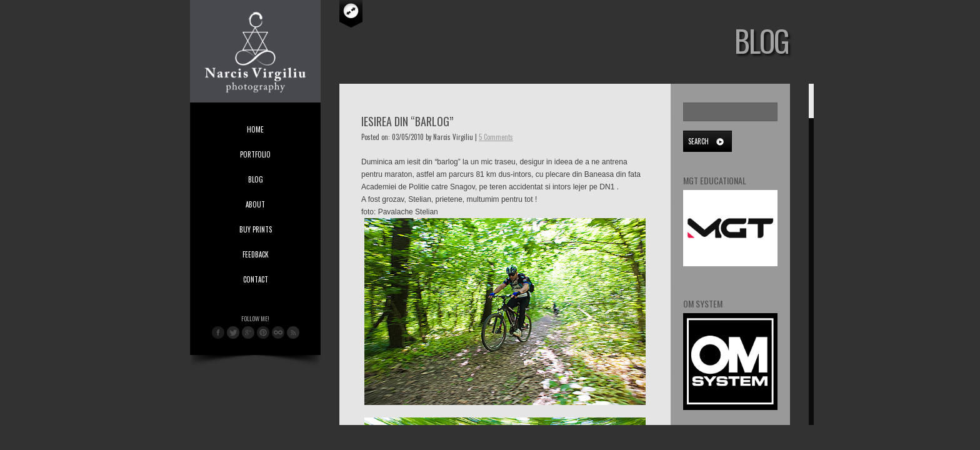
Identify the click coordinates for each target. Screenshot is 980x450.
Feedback (256, 254)
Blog (256, 179)
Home (255, 129)
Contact (256, 279)
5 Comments (496, 137)
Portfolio (255, 154)
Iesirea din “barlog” (407, 121)
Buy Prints (256, 229)
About (255, 204)
